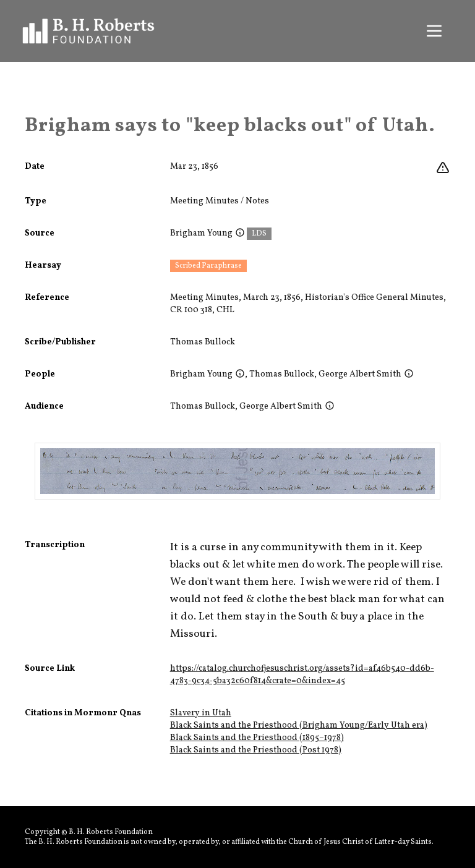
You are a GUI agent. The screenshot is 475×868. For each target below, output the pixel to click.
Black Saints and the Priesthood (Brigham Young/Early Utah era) (299, 725)
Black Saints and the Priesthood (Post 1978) (256, 750)
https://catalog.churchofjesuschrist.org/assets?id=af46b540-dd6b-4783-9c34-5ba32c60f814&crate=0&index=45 (302, 675)
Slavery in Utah (201, 713)
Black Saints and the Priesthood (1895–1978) (257, 738)
